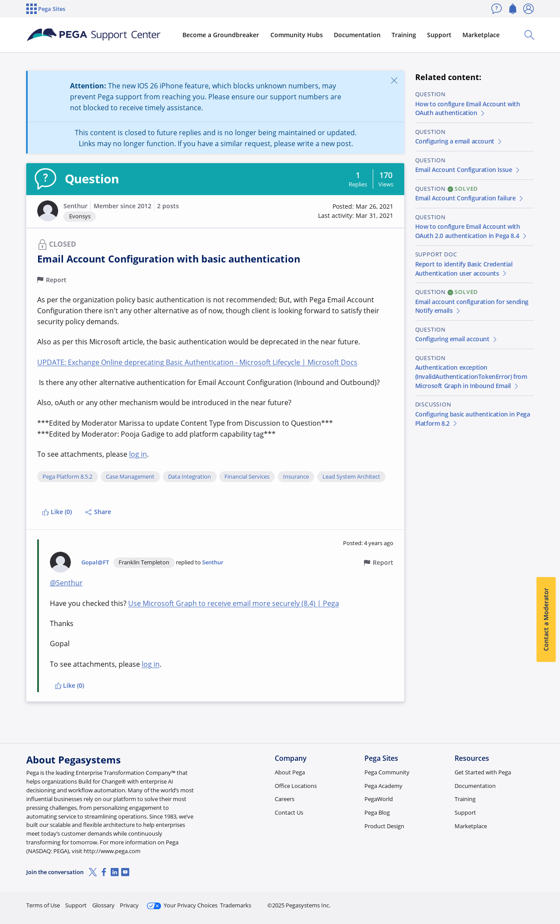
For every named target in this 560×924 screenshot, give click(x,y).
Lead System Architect (351, 477)
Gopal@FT (95, 562)
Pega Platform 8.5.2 (67, 477)
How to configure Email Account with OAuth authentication (468, 108)
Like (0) (57, 512)
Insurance (296, 477)
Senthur (75, 206)
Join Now (466, 901)
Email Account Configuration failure (470, 198)
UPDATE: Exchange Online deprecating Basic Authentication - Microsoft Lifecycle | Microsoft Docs (197, 362)
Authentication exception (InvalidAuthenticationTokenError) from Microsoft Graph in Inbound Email (471, 376)
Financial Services (247, 477)
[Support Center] (94, 35)
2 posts (168, 206)
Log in (513, 901)
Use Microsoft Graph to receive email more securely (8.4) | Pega (234, 603)
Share (98, 512)
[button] (48, 211)
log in (138, 454)
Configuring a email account (459, 141)
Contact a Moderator (546, 619)
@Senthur (66, 583)
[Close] (394, 80)
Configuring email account (457, 339)
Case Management (130, 477)
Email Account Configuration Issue (468, 170)
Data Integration (189, 477)
